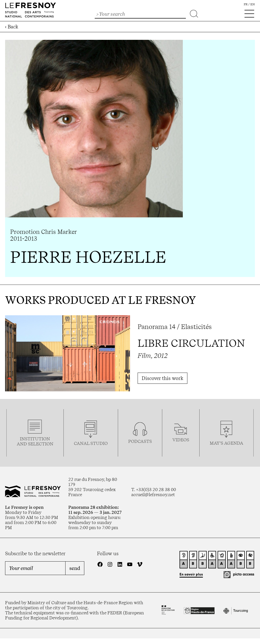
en (253, 4)
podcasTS (140, 441)
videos (181, 440)
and (22, 444)
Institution (35, 439)
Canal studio (91, 443)
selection (41, 444)
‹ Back (12, 27)
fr (246, 4)
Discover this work (162, 378)
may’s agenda (226, 443)
